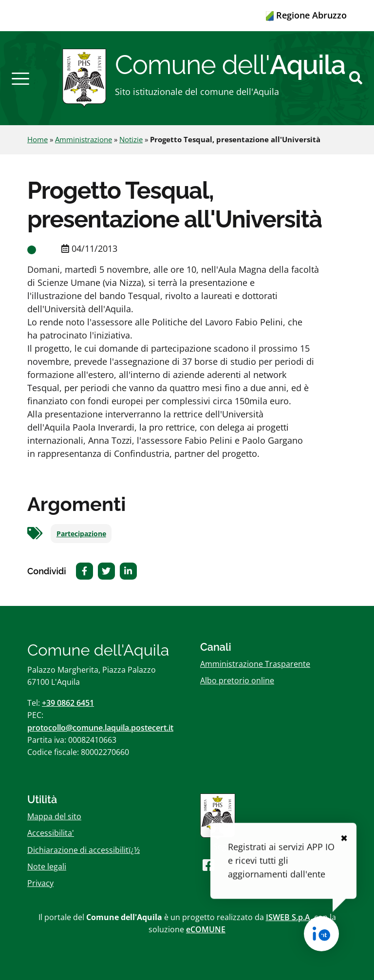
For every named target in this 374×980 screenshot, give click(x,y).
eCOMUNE (206, 929)
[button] (20, 78)
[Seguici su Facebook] (208, 865)
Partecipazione (81, 534)
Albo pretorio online (237, 680)
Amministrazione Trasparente (255, 664)
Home (37, 139)
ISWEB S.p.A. (289, 917)
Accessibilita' (51, 833)
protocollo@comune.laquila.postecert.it (100, 728)
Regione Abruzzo (306, 15)
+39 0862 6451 (68, 703)
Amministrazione (84, 139)
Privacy (40, 883)
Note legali (47, 867)
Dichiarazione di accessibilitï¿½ (84, 850)
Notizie (131, 139)
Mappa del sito (54, 816)
